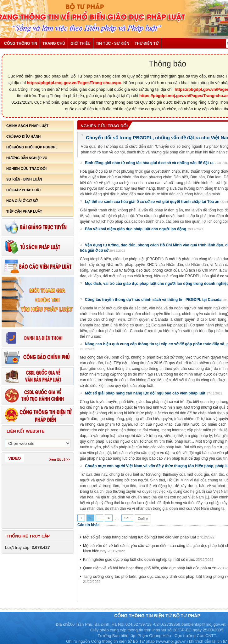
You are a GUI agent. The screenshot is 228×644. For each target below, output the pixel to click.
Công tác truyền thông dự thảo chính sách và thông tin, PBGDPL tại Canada (153, 300)
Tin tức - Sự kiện (113, 43)
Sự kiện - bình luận (24, 179)
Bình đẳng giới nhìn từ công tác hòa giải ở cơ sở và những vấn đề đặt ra (149, 163)
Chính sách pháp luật (27, 126)
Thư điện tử (147, 43)
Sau (127, 518)
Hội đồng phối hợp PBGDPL (32, 147)
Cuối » (143, 519)
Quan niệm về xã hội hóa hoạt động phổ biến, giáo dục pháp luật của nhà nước (150, 568)
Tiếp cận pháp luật (24, 211)
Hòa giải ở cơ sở (22, 201)
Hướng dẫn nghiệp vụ (27, 158)
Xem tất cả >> (60, 460)
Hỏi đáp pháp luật (24, 190)
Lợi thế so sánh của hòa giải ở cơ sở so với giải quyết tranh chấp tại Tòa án (152, 202)
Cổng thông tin (21, 43)
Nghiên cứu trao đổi (26, 169)
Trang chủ (54, 43)
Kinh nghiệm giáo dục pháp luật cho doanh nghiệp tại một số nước (139, 560)
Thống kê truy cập (28, 536)
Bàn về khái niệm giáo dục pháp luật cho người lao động (136, 229)
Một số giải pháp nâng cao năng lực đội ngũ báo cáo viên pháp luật (145, 393)
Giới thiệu (80, 43)
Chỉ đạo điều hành (23, 136)
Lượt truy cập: (28, 547)
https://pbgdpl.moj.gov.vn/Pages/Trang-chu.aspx (74, 83)
